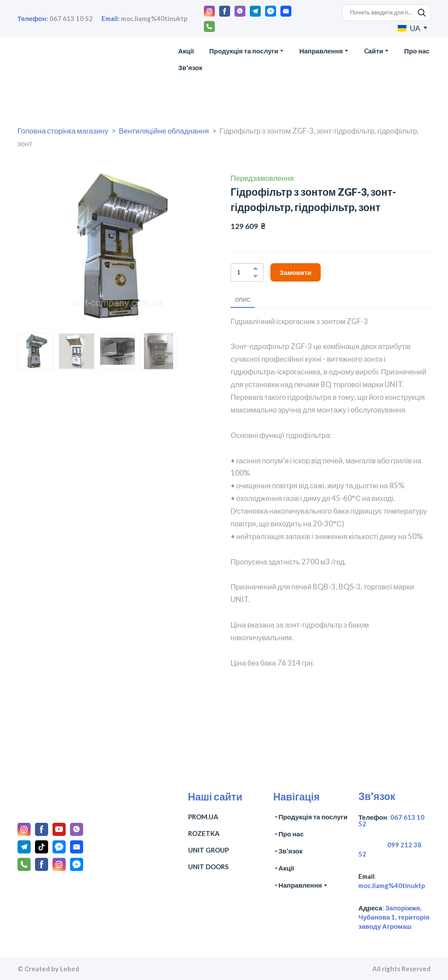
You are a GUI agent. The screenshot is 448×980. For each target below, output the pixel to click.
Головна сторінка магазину (63, 131)
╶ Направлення (297, 885)
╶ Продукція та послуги (310, 817)
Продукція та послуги (244, 51)
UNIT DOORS (208, 867)
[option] (409, 28)
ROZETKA (204, 833)
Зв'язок (190, 67)
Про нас (417, 51)
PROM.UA (203, 817)
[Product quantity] (245, 272)
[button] (209, 11)
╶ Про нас (288, 834)
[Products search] (386, 13)
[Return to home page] (59, 59)
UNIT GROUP (208, 850)
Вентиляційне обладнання (164, 131)
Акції (186, 51)
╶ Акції (283, 868)
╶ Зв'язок (288, 851)
